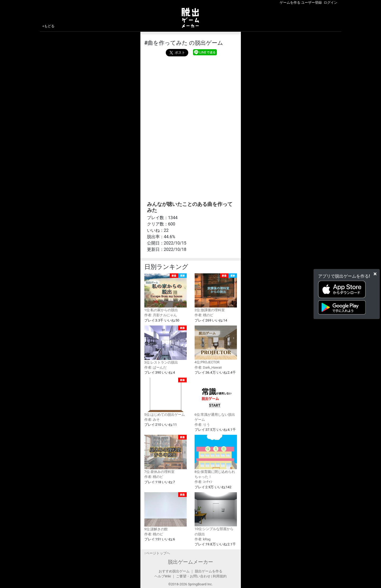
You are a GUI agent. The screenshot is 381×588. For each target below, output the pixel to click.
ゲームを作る (290, 3)
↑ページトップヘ (157, 553)
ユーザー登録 (311, 3)
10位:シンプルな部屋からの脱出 (216, 514)
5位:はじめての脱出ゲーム (166, 397)
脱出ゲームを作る (209, 571)
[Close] (375, 274)
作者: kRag (203, 539)
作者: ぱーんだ (155, 367)
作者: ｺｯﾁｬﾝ (203, 482)
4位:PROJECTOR (216, 345)
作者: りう (202, 425)
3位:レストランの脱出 (166, 345)
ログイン (330, 3)
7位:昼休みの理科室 (166, 454)
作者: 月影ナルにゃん (161, 315)
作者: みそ (152, 420)
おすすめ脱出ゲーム (174, 571)
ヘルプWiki (163, 576)
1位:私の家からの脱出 (166, 293)
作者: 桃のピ (204, 315)
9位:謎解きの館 (166, 512)
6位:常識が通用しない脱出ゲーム (216, 400)
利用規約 (220, 576)
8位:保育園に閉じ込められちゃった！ (216, 457)
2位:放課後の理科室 (216, 293)
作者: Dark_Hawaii (208, 367)
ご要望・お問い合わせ (193, 576)
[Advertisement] (191, 96)
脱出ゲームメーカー (190, 562)
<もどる (49, 26)
